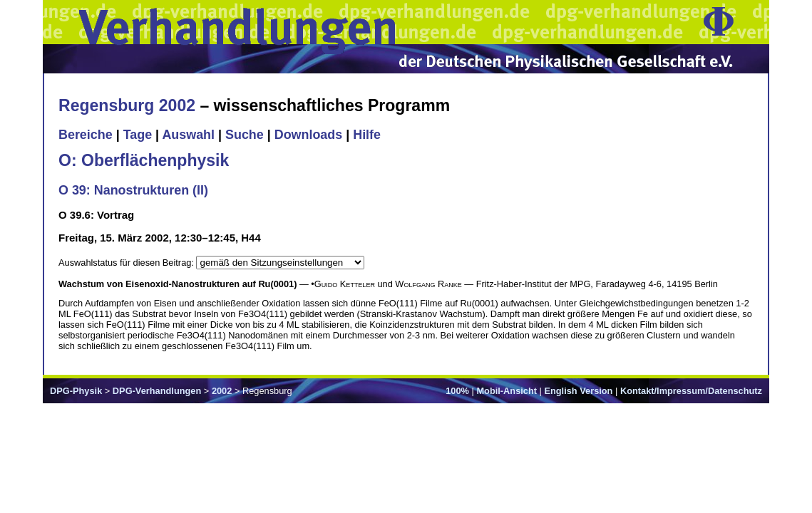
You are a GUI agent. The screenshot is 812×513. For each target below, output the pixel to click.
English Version (578, 391)
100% (457, 391)
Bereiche (86, 135)
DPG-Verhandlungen (157, 391)
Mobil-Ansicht (507, 391)
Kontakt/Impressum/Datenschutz (691, 391)
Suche (245, 135)
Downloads (309, 135)
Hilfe (367, 135)
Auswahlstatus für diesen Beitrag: (127, 263)
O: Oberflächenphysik (144, 160)
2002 (222, 391)
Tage (138, 135)
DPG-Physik (76, 391)
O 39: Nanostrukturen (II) (133, 190)
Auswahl (188, 135)
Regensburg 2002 (127, 105)
